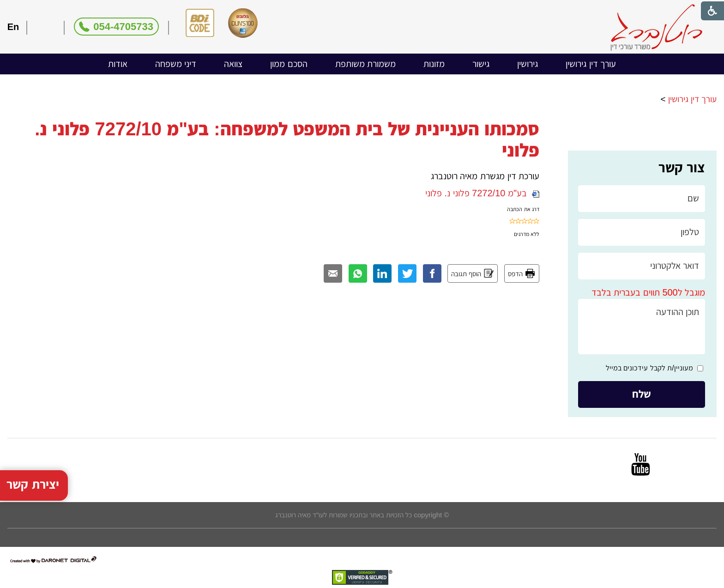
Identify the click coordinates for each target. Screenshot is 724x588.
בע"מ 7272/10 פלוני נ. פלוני (482, 193)
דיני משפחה (176, 64)
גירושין (528, 64)
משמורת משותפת (366, 64)
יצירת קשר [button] (33, 473)
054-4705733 (123, 27)
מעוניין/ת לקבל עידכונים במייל (649, 368)
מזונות (434, 64)
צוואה (233, 64)
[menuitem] (591, 64)
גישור (481, 64)
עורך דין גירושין (591, 64)
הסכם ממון (289, 64)
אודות (118, 64)
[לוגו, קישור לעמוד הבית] (656, 27)
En (13, 27)
